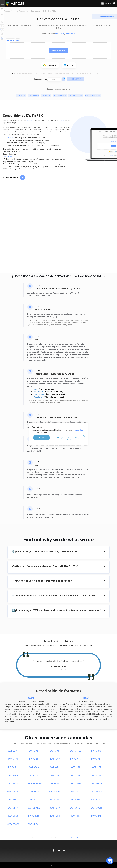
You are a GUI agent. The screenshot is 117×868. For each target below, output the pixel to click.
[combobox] (54, 79)
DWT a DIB (34, 751)
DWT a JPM (13, 775)
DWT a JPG (96, 751)
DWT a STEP (76, 808)
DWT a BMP (13, 751)
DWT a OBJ (96, 800)
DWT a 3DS (76, 816)
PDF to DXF (21, 96)
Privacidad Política (98, 73)
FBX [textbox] (54, 79)
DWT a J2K (75, 767)
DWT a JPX (96, 775)
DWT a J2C (55, 775)
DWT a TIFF (96, 759)
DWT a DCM (96, 783)
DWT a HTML (34, 824)
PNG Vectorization (93, 96)
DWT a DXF (13, 800)
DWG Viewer (34, 96)
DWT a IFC (34, 800)
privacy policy (78, 430)
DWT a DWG (96, 792)
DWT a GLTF (34, 816)
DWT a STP (55, 808)
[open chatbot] (110, 861)
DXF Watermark (60, 96)
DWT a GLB (13, 816)
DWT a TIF (13, 767)
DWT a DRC (96, 816)
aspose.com (60, 34)
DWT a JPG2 (34, 775)
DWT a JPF (96, 767)
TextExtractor (40, 394)
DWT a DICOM (13, 792)
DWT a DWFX (34, 808)
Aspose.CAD (8, 156)
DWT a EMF (76, 783)
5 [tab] (65, 669)
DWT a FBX (13, 808)
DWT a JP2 (55, 767)
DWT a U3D (55, 816)
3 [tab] (58, 669)
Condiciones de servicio (79, 73)
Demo (62, 120)
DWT (31, 698)
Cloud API (11, 138)
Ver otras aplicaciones (105, 16)
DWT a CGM (96, 808)
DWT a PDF (75, 792)
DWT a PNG (75, 759)
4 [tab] (62, 669)
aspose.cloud (70, 34)
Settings (60, 437)
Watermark (39, 392)
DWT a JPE (13, 759)
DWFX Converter (76, 96)
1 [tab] (51, 669)
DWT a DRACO (13, 824)
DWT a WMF (55, 792)
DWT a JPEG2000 (34, 783)
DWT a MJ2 (13, 783)
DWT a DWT (75, 800)
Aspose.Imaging (78, 838)
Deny (77, 437)
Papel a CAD (39, 397)
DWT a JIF (34, 759)
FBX (86, 698)
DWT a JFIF (55, 759)
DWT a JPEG (76, 751)
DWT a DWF (55, 800)
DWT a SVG (34, 792)
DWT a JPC (76, 775)
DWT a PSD (34, 767)
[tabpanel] (58, 664)
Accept (42, 437)
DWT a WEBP (55, 783)
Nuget (30, 120)
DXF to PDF (46, 96)
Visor (36, 389)
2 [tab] (55, 669)
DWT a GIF (55, 751)
